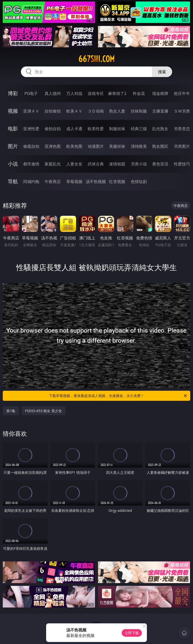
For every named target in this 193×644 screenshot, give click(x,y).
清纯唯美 (139, 146)
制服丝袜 (117, 129)
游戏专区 (96, 93)
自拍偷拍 (53, 111)
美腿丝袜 (117, 146)
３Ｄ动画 (96, 111)
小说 (13, 164)
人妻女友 (74, 164)
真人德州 (53, 93)
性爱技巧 (182, 164)
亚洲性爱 (31, 129)
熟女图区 (160, 146)
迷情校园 (117, 164)
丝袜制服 (139, 111)
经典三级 (139, 129)
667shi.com (96, 59)
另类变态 (182, 129)
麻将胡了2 (117, 93)
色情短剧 (139, 182)
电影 (13, 129)
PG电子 (31, 93)
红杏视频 (117, 182)
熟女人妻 (117, 111)
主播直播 (160, 111)
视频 (13, 111)
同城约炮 (31, 182)
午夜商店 (53, 182)
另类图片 (182, 146)
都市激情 (31, 164)
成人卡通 (74, 129)
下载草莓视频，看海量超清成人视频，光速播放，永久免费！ (118, 396)
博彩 (13, 93)
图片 (13, 146)
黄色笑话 (160, 164)
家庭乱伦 (53, 164)
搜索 (162, 72)
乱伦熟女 (160, 129)
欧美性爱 (96, 129)
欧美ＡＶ (74, 111)
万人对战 (74, 93)
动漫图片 (96, 146)
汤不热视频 (96, 182)
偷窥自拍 (31, 146)
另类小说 (139, 164)
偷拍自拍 (53, 129)
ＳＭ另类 (182, 111)
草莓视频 (74, 182)
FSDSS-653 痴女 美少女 (44, 411)
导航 (13, 181)
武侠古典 (96, 164)
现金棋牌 (160, 93)
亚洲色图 (53, 146)
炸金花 (139, 93)
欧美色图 (74, 146)
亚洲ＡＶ (31, 111)
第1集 (11, 411)
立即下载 (132, 633)
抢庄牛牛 (182, 93)
